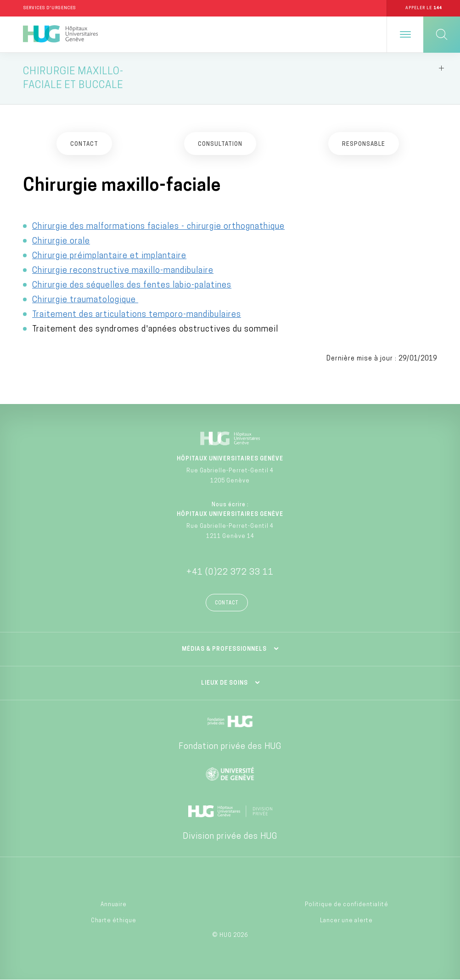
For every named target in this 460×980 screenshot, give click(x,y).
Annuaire (114, 906)
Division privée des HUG (230, 837)
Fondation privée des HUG (230, 747)
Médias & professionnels (224, 650)
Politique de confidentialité (347, 906)
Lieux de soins (224, 684)
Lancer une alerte (346, 921)
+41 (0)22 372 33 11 (230, 573)
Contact (227, 604)
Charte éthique (114, 921)
